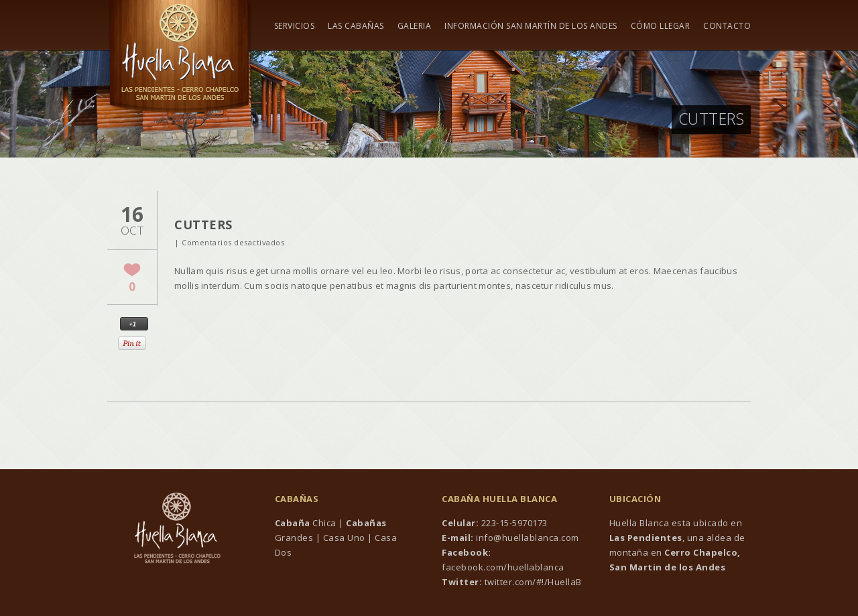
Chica (306, 523)
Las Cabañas (356, 26)
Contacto (727, 26)
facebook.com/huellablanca (503, 567)
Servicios (295, 26)
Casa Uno (344, 538)
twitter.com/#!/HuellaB (532, 582)
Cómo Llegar (661, 26)
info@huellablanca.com (528, 538)
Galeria (415, 26)
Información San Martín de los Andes (531, 26)
